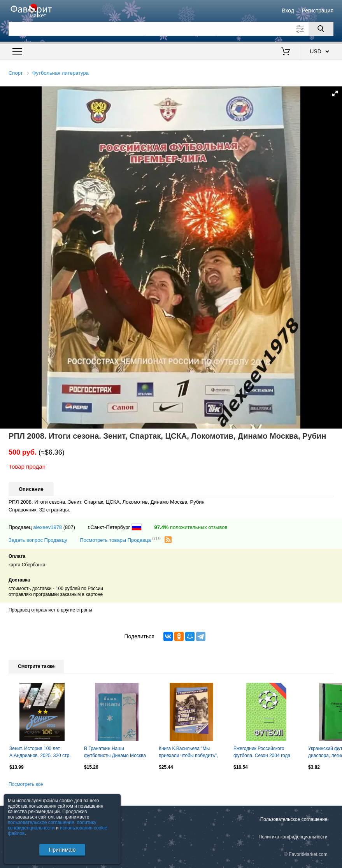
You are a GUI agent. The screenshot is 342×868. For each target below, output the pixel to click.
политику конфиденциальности (52, 825)
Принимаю (62, 850)
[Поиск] (321, 29)
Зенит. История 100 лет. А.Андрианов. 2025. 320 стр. (40, 752)
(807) (69, 527)
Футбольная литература (61, 73)
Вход (288, 11)
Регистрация (317, 11)
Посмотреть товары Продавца (120, 540)
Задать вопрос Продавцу (38, 540)
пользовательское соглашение (41, 822)
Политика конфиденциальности (293, 837)
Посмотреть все (26, 784)
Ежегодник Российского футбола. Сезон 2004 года (262, 752)
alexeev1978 (47, 527)
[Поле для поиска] (171, 29)
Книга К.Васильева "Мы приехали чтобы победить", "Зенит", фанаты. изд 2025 (188, 753)
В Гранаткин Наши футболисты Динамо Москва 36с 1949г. (115, 753)
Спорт (16, 73)
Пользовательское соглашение (294, 819)
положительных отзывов (191, 527)
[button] (335, 93)
